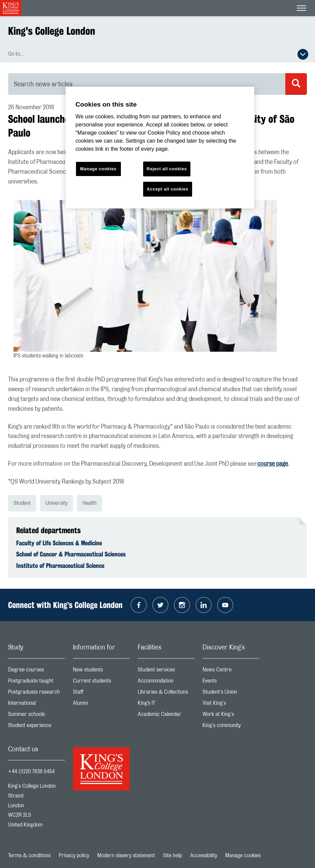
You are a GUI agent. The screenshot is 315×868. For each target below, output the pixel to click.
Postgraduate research (36, 693)
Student (22, 503)
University (57, 503)
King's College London (52, 31)
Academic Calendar (166, 716)
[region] (160, 148)
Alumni (101, 705)
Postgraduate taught (36, 682)
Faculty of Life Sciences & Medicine (59, 543)
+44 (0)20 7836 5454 (31, 772)
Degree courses (36, 671)
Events (231, 682)
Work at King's (231, 716)
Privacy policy (74, 856)
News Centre (231, 671)
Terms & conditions (29, 856)
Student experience (36, 727)
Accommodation (166, 682)
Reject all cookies (167, 169)
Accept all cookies (168, 189)
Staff (101, 693)
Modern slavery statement (126, 856)
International (36, 705)
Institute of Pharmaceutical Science (60, 566)
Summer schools (36, 716)
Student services (166, 671)
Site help (173, 856)
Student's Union (231, 693)
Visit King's (231, 705)
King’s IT (166, 705)
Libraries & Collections (166, 693)
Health (89, 503)
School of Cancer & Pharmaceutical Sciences (71, 554)
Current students (101, 682)
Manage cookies (243, 856)
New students (101, 671)
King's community (231, 727)
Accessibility (204, 856)
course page (273, 464)
